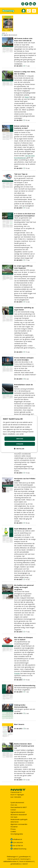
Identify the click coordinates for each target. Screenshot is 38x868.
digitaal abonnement (10, 35)
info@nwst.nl (17, 839)
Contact (13, 810)
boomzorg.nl (25, 859)
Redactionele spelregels (19, 819)
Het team (14, 817)
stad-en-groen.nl (13, 859)
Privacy (13, 829)
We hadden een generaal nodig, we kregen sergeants (24, 587)
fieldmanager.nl (12, 857)
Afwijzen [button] (20, 444)
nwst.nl (25, 864)
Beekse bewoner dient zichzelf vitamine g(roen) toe (24, 746)
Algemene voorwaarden (19, 824)
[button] (19, 449)
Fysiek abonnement (17, 802)
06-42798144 (18, 846)
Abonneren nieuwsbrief (19, 815)
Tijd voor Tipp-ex (21, 174)
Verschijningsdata (17, 834)
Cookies (13, 831)
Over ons (14, 805)
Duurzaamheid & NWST (19, 807)
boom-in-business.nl (27, 861)
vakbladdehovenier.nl (11, 861)
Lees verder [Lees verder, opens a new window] (20, 434)
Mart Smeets (19, 724)
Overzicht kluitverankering (25, 685)
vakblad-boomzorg (20, 849)
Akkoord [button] (20, 439)
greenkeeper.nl (25, 857)
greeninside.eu (16, 864)
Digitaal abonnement (18, 812)
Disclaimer (14, 827)
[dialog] (19, 434)
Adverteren (15, 822)
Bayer (27, 97)
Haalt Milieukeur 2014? (23, 529)
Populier (17, 673)
